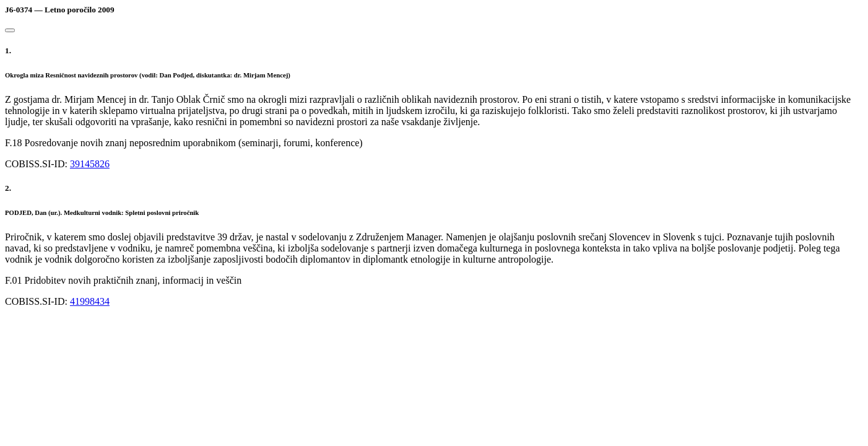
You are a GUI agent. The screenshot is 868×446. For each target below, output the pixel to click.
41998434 (90, 301)
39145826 (90, 164)
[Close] (10, 30)
